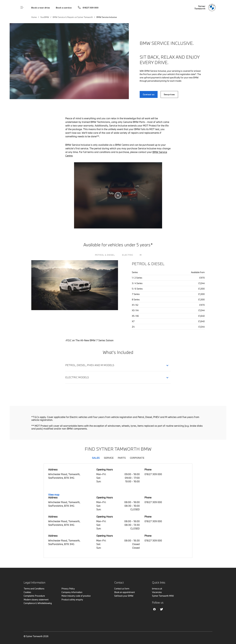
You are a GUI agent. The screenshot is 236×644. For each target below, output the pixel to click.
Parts (122, 458)
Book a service (64, 8)
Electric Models (78, 377)
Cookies (27, 592)
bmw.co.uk (157, 589)
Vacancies (157, 592)
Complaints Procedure (34, 596)
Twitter (161, 609)
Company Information (72, 592)
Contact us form (122, 589)
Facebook (154, 609)
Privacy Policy (68, 589)
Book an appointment (124, 592)
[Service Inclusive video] (118, 195)
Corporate (137, 458)
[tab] (105, 255)
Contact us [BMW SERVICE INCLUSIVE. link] (149, 94)
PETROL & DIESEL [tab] (105, 255)
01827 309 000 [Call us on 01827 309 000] (91, 8)
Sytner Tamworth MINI (163, 596)
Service (109, 458)
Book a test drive (41, 8)
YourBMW (45, 17)
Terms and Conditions (34, 589)
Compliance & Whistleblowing (38, 603)
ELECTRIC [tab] (128, 255)
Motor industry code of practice (76, 596)
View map (54, 495)
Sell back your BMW (124, 596)
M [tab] (141, 255)
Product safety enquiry (72, 600)
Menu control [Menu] (22, 8)
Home (34, 17)
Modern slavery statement (36, 600)
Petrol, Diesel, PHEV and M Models (90, 365)
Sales (96, 458)
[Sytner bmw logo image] (205, 8)
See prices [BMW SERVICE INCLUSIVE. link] (169, 94)
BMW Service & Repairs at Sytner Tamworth (73, 17)
